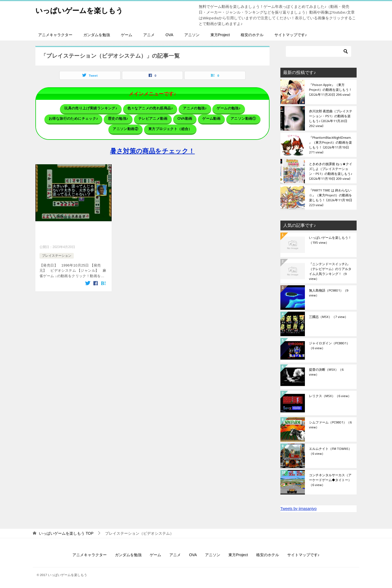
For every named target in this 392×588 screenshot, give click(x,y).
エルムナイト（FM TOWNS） (330, 451)
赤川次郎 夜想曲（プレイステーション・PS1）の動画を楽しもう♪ (331, 118)
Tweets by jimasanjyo (298, 509)
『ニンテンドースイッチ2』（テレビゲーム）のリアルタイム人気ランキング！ (330, 271)
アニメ (149, 35)
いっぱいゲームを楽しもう (86, 9)
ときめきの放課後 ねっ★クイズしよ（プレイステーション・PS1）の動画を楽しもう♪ (331, 171)
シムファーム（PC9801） (330, 425)
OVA (169, 35)
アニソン (192, 35)
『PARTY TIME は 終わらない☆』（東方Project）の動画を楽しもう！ (331, 197)
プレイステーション (57, 252)
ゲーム (127, 35)
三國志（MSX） (328, 317)
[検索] (318, 51)
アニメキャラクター (55, 35)
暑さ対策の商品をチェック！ (152, 147)
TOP (66, 533)
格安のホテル (252, 35)
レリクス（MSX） (330, 396)
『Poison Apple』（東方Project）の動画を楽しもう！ (330, 90)
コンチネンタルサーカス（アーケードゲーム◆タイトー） (330, 480)
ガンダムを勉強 (97, 35)
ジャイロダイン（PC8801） (329, 346)
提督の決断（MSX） (326, 372)
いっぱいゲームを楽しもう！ (330, 240)
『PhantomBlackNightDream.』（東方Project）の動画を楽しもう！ (330, 145)
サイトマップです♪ (291, 35)
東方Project (220, 35)
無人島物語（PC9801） (329, 293)
